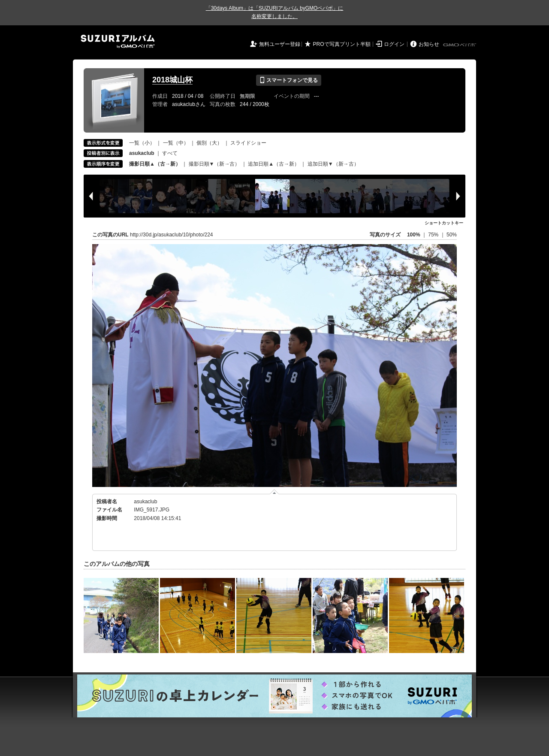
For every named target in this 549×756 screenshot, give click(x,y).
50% (452, 235)
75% (434, 235)
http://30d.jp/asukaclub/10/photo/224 (171, 235)
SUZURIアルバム (118, 41)
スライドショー (248, 143)
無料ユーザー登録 (280, 44)
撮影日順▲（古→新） (155, 164)
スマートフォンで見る (288, 80)
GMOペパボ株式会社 (460, 45)
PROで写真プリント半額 (342, 44)
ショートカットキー (444, 223)
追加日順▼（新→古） (333, 164)
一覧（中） (176, 143)
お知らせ (429, 44)
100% (414, 235)
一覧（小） (142, 143)
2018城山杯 (172, 80)
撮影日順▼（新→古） (214, 164)
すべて (170, 153)
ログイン (394, 44)
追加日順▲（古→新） (274, 164)
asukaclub (145, 502)
